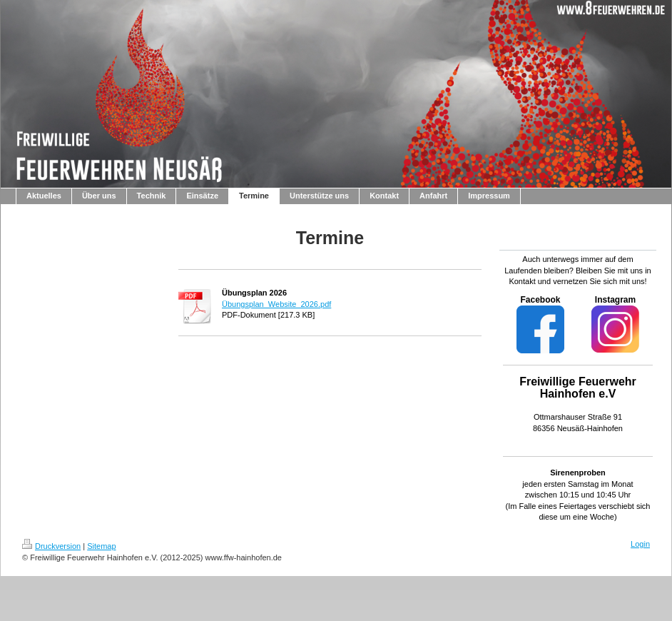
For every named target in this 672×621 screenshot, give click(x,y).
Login (640, 544)
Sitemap (101, 546)
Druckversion (51, 546)
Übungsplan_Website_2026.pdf (276, 304)
